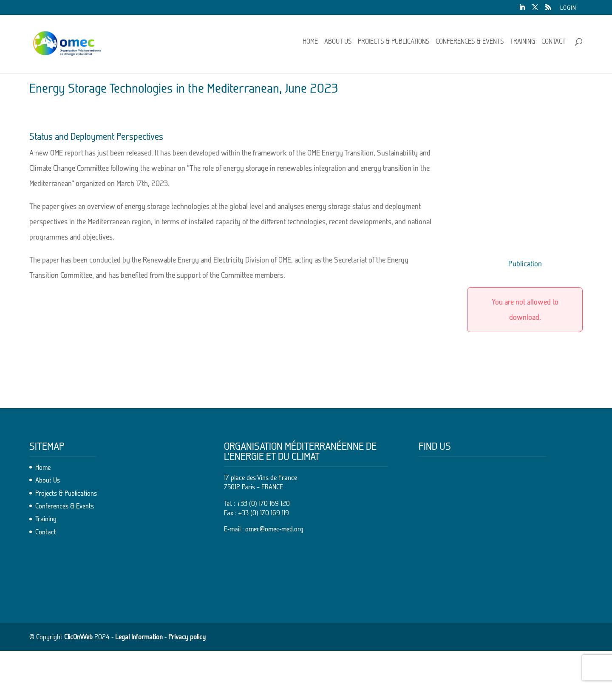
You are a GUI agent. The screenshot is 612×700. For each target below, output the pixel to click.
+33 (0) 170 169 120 (263, 553)
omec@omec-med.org (274, 579)
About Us (338, 45)
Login (568, 8)
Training (523, 45)
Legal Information (139, 686)
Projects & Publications (394, 45)
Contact (554, 45)
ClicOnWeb (78, 686)
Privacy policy (187, 686)
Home (310, 45)
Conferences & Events (470, 45)
